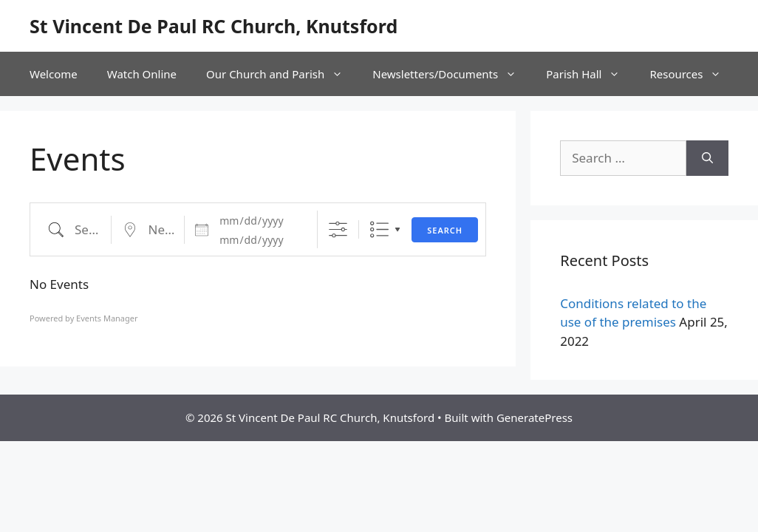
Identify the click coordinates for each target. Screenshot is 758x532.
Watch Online (142, 74)
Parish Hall (590, 74)
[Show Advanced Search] (338, 229)
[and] (259, 240)
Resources (693, 74)
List (379, 229)
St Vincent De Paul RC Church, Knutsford (214, 26)
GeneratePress (535, 417)
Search (445, 230)
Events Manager (107, 318)
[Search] (707, 158)
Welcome (54, 74)
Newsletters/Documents (452, 74)
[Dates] (259, 221)
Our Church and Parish (282, 74)
